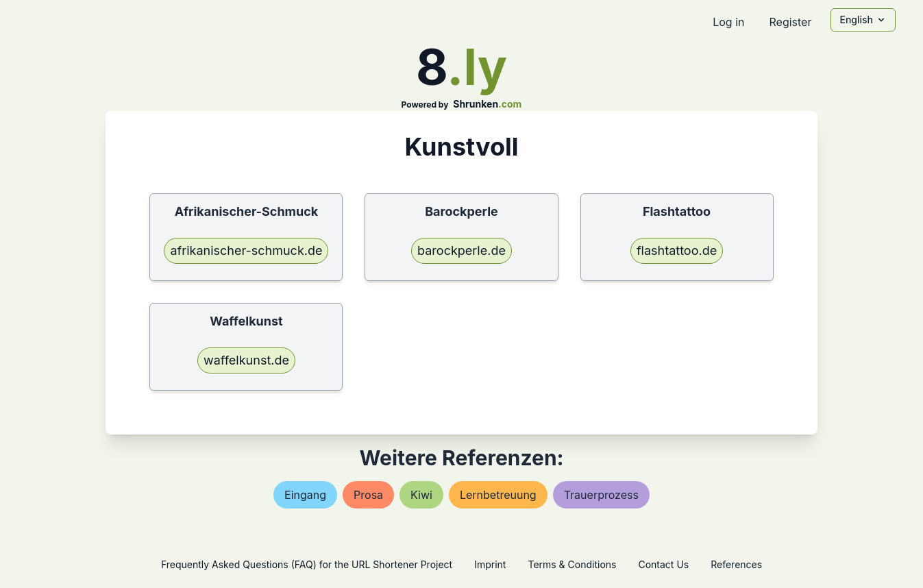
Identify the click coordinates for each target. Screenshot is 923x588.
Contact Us (663, 564)
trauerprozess (601, 495)
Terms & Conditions (572, 564)
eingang (305, 495)
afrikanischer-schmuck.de (246, 250)
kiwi (421, 495)
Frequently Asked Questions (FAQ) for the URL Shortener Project (307, 564)
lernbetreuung (498, 495)
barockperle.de (461, 250)
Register (790, 22)
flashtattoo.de (677, 250)
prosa (368, 495)
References (736, 564)
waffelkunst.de (246, 360)
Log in (728, 22)
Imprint (490, 564)
